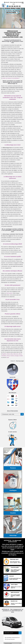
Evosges (17, 356)
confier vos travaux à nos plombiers (11, 78)
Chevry (8, 356)
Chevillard (4, 356)
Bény (12, 354)
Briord (20, 354)
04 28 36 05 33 (15, 6)
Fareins (12, 356)
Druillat (21, 356)
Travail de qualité (8, 643)
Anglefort (4, 354)
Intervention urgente (9, 633)
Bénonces (16, 354)
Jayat (8, 357)
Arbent (8, 354)
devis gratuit (9, 293)
